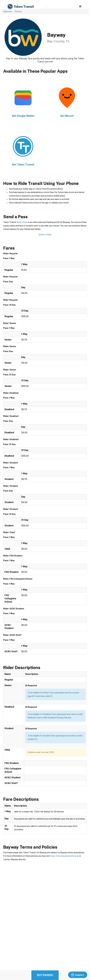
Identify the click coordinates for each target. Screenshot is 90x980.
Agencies (8, 11)
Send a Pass (22, 222)
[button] (80, 6)
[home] (20, 7)
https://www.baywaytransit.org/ (64, 856)
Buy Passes (45, 975)
